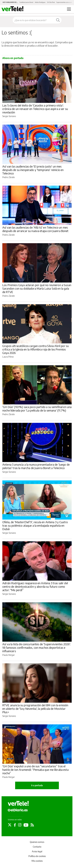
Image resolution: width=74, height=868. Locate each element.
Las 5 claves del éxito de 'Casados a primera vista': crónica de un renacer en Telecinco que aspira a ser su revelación (35, 109)
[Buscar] (58, 20)
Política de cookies (37, 856)
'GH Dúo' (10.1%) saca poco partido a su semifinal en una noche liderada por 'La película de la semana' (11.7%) (37, 409)
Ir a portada (37, 785)
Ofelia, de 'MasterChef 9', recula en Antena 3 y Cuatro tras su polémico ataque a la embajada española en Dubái (35, 525)
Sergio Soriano (9, 116)
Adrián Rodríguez (40, 2)
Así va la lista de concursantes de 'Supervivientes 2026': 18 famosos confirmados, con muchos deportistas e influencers (37, 648)
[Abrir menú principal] (69, 9)
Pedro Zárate (9, 177)
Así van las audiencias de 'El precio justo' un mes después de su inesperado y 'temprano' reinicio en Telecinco (33, 170)
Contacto (37, 847)
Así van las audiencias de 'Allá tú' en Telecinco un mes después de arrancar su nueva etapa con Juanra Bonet (35, 229)
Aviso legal (37, 851)
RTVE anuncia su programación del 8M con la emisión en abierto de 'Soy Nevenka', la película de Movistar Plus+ (35, 709)
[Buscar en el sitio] (34, 20)
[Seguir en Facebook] (15, 825)
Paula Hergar (9, 655)
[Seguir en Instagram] (20, 825)
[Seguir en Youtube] (26, 825)
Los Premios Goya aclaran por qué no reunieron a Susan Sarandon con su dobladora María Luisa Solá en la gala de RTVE (37, 288)
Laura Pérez (8, 357)
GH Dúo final (51, 2)
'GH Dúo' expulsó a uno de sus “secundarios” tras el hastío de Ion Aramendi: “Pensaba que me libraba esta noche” (35, 770)
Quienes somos (37, 842)
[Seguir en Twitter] (10, 825)
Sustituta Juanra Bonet (26, 2)
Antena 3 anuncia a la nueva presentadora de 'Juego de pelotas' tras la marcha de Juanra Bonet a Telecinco (36, 466)
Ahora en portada (13, 58)
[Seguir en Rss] (32, 825)
